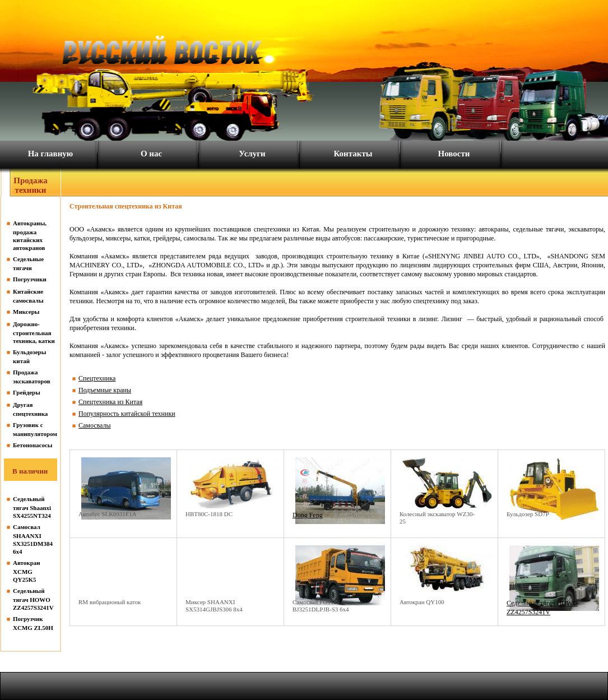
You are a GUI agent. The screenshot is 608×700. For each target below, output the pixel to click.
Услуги (252, 154)
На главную (51, 154)
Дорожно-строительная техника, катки (34, 332)
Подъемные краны (105, 390)
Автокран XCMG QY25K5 (27, 571)
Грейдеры (27, 392)
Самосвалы (95, 425)
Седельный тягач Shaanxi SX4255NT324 (32, 507)
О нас (151, 154)
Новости (454, 154)
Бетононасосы (33, 445)
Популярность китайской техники (127, 414)
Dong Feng (308, 515)
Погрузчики (30, 279)
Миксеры (26, 312)
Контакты (353, 154)
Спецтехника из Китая (110, 402)
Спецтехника (97, 378)
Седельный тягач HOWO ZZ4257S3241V (33, 599)
